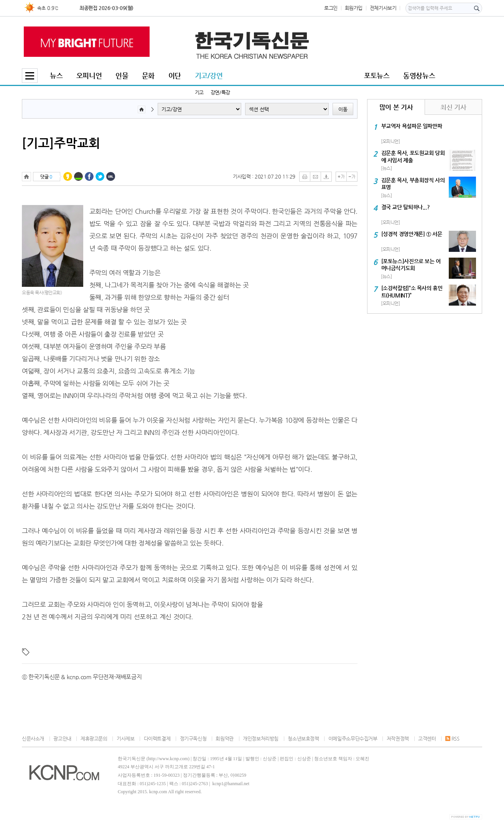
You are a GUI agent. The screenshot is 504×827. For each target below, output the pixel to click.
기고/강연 (209, 75)
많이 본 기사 (396, 107)
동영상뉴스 (419, 75)
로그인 (331, 8)
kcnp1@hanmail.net (231, 784)
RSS (452, 739)
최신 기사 (453, 107)
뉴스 (56, 75)
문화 (148, 75)
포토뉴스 (377, 75)
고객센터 (427, 739)
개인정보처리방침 (261, 739)
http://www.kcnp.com (168, 759)
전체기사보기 (383, 8)
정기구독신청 (193, 739)
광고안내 (62, 739)
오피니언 (89, 75)
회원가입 (354, 8)
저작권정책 (398, 739)
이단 (175, 75)
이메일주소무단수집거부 (353, 739)
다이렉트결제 (157, 739)
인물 (122, 75)
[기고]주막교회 (61, 143)
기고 (199, 92)
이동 (343, 109)
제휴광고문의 (94, 739)
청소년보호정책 (303, 739)
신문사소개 (33, 739)
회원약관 (224, 739)
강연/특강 (220, 92)
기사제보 (125, 739)
